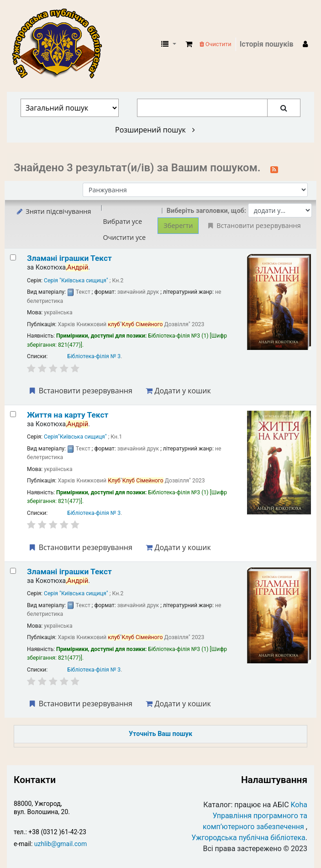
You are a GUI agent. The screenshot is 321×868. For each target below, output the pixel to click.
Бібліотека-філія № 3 (94, 356)
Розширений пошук (155, 130)
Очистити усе (124, 237)
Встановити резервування (80, 391)
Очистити (216, 44)
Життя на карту (68, 415)
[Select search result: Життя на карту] (13, 414)
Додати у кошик (178, 391)
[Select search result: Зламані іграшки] (13, 257)
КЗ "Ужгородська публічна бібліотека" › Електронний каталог (61, 44)
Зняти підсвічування (53, 211)
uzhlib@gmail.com (61, 844)
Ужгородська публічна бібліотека (248, 838)
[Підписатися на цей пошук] (274, 169)
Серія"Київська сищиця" (75, 437)
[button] (189, 44)
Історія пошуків (267, 44)
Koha (299, 805)
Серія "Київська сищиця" (76, 281)
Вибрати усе (122, 221)
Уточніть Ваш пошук (160, 734)
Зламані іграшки (69, 258)
